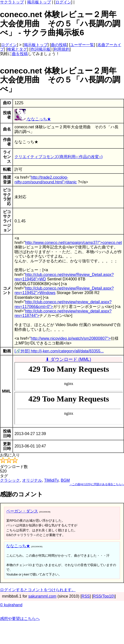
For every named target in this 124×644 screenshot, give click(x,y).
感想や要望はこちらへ (20, 619)
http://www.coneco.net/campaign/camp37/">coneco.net (73, 243)
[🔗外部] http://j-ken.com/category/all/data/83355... (59, 351)
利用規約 (62, 49)
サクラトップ (12, 2)
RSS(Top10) (104, 596)
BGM (65, 480)
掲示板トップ (39, 2)
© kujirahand (11, 605)
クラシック (10, 480)
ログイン (63, 2)
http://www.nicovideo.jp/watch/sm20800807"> (71, 338)
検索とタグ (17, 49)
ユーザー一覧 (82, 45)
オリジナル (32, 480)
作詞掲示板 (41, 49)
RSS (86, 596)
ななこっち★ (33, 119)
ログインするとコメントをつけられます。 (38, 590)
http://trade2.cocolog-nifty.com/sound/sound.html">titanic (45, 180)
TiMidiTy (51, 480)
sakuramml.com (42, 596)
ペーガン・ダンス (22, 511)
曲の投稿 (59, 45)
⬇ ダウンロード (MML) (68, 359)
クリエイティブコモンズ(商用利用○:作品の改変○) (58, 157)
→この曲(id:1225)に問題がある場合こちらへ (97, 484)
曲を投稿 (20, 54)
